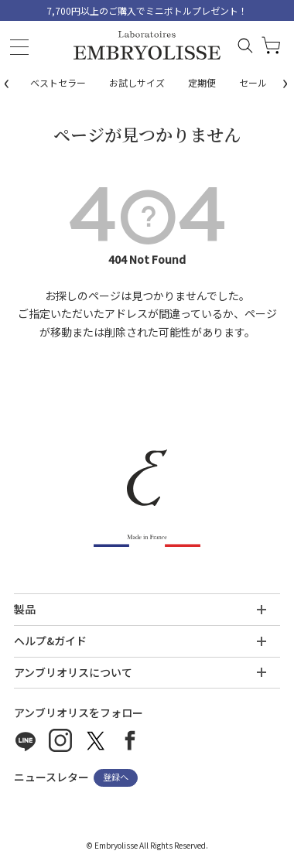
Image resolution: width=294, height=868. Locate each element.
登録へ (116, 777)
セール (253, 82)
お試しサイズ (137, 82)
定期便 (202, 82)
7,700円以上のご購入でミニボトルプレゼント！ (147, 10)
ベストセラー (58, 82)
